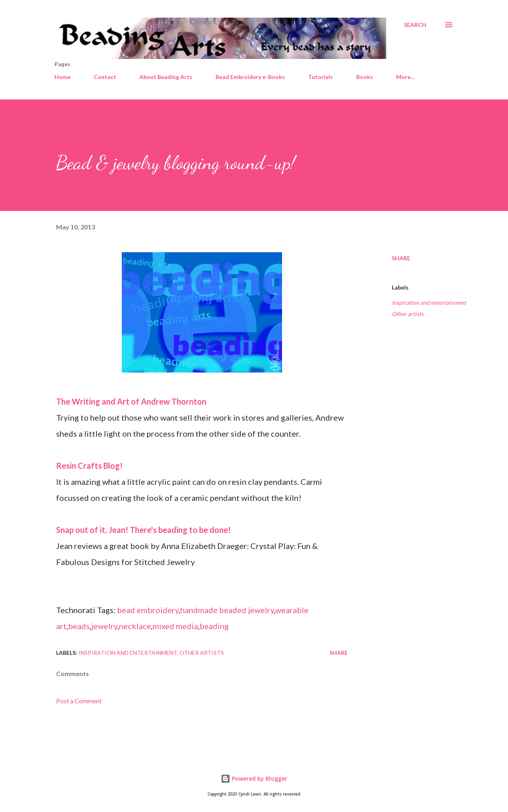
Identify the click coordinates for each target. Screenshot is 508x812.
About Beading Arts (166, 77)
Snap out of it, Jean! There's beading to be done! (143, 530)
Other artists (408, 314)
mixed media (175, 626)
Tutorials (321, 77)
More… (406, 77)
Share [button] (401, 258)
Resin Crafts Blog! (89, 466)
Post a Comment (79, 701)
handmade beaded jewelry (227, 610)
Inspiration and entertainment (429, 303)
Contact (105, 77)
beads (79, 626)
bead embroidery (148, 610)
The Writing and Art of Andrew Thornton (131, 401)
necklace (135, 626)
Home (62, 77)
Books (365, 77)
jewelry (104, 626)
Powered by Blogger (254, 779)
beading (214, 626)
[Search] (415, 25)
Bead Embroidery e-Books (250, 77)
